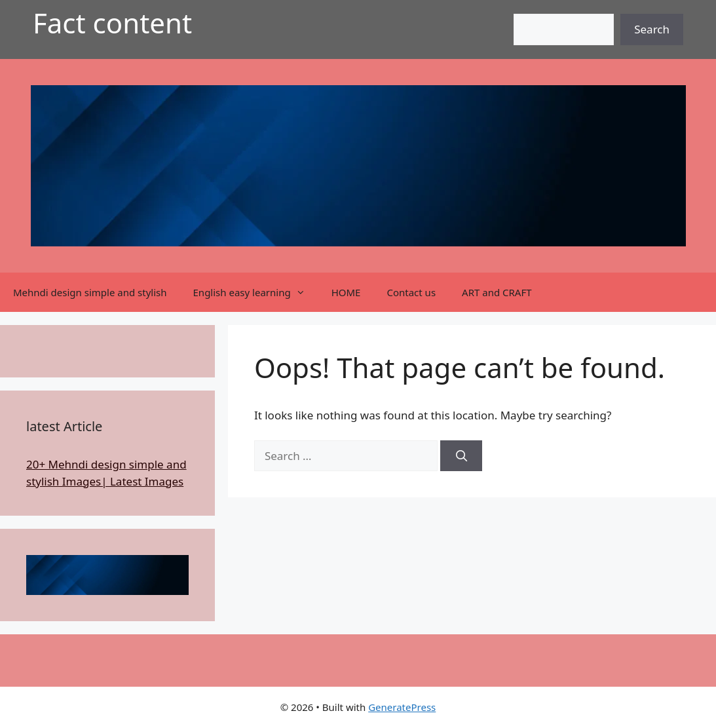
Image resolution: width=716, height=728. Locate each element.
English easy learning (256, 292)
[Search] (461, 456)
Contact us (411, 292)
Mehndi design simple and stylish (90, 292)
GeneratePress (402, 707)
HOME (346, 292)
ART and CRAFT (497, 292)
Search (652, 29)
